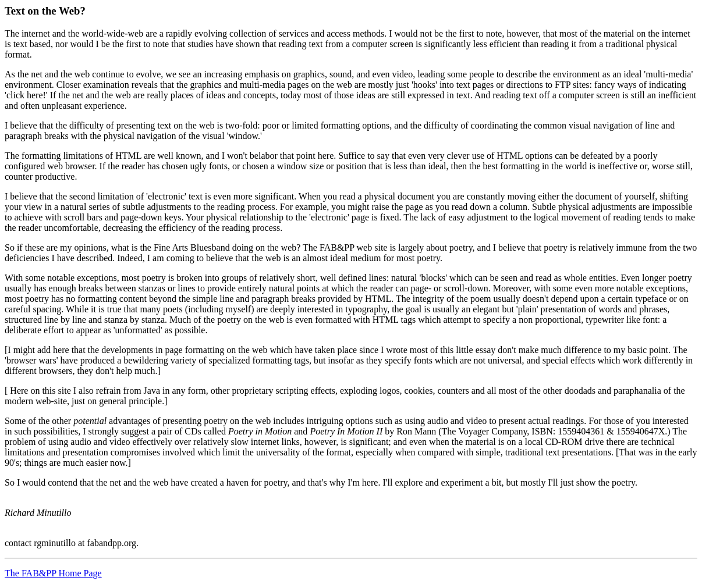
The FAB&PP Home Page (53, 573)
